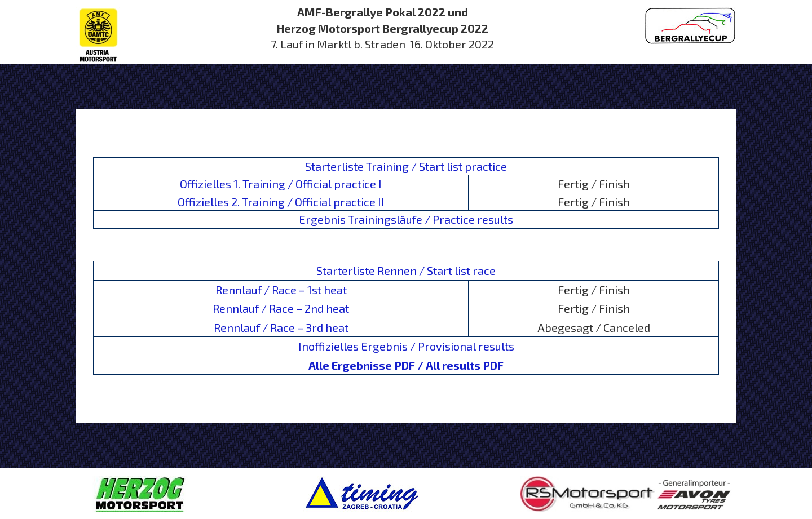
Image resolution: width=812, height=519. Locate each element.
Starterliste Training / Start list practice (406, 166)
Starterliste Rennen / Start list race (406, 270)
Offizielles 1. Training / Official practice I (281, 184)
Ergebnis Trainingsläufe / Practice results (406, 219)
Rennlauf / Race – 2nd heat (281, 308)
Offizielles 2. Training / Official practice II (281, 202)
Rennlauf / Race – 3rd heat (281, 327)
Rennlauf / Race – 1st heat (281, 290)
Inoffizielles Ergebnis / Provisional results (406, 346)
